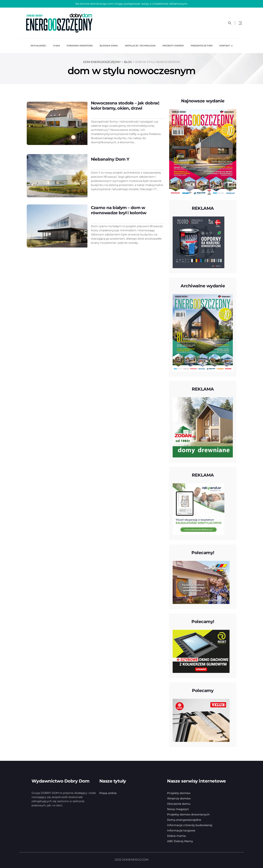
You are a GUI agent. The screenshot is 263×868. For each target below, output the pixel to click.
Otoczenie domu (179, 804)
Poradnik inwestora (80, 46)
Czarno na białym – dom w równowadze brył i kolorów (119, 210)
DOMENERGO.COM (135, 860)
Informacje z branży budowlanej (190, 825)
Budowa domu (109, 46)
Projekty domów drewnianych (188, 814)
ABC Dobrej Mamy (180, 841)
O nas (56, 46)
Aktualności (38, 46)
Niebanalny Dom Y (110, 159)
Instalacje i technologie (140, 46)
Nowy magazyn (178, 809)
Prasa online (108, 793)
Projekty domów (173, 46)
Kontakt (225, 46)
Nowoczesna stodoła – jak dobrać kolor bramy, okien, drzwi (125, 105)
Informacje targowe (181, 831)
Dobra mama (176, 836)
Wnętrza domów (179, 798)
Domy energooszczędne (184, 820)
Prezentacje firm (202, 46)
